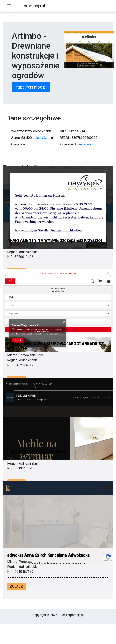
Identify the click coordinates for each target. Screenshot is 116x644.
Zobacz (16, 586)
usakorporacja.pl (30, 6)
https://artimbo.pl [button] (31, 87)
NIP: (63, 131)
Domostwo (83, 144)
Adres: (16, 138)
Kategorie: (67, 144)
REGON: (65, 138)
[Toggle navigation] (9, 6)
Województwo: (22, 131)
